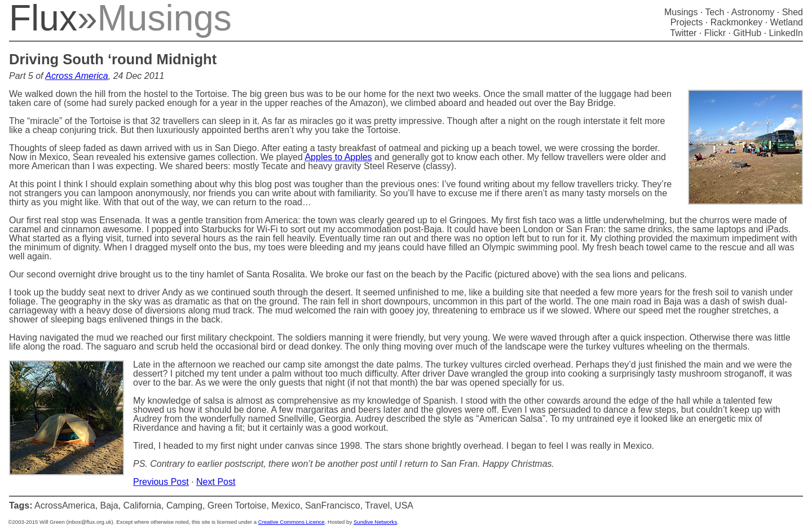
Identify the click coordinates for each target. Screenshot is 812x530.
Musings (681, 12)
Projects (687, 22)
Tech (715, 12)
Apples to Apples (338, 157)
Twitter (683, 33)
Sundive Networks (375, 522)
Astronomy (753, 12)
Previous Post (161, 482)
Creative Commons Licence (292, 522)
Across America (76, 76)
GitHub (747, 33)
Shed (793, 12)
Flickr (715, 33)
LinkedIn (786, 33)
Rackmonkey (736, 22)
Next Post (216, 482)
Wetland (787, 22)
